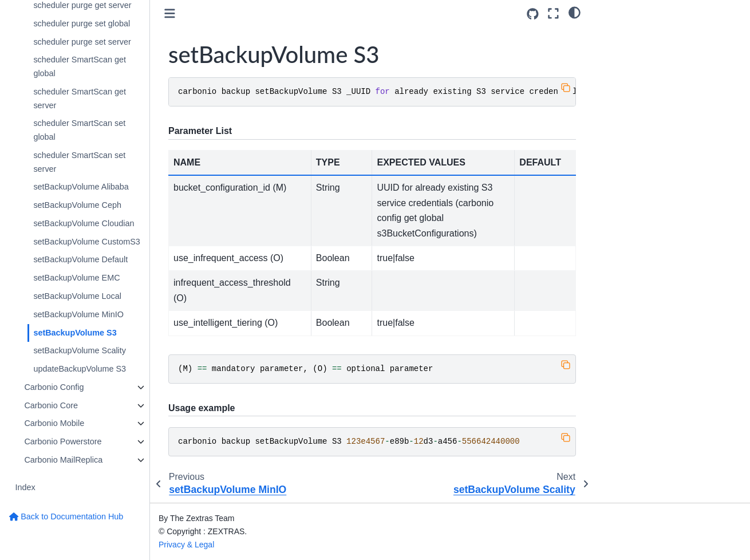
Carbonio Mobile (54, 423)
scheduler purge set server (82, 42)
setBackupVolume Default (80, 259)
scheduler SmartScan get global (80, 66)
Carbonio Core (51, 405)
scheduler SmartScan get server (80, 98)
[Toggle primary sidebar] (170, 13)
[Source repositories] (533, 14)
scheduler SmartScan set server (79, 162)
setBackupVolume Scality (80, 350)
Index (25, 487)
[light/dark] (575, 12)
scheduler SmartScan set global (79, 130)
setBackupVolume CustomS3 (86, 242)
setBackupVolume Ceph (77, 205)
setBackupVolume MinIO (78, 314)
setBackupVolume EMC (76, 278)
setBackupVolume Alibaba (81, 187)
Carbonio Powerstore (63, 441)
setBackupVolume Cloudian (84, 223)
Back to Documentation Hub (66, 516)
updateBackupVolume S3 (80, 369)
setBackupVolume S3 (75, 333)
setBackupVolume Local (77, 296)
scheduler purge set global (82, 23)
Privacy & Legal (186, 545)
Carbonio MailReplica (63, 460)
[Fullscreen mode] (553, 13)
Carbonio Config (54, 387)
